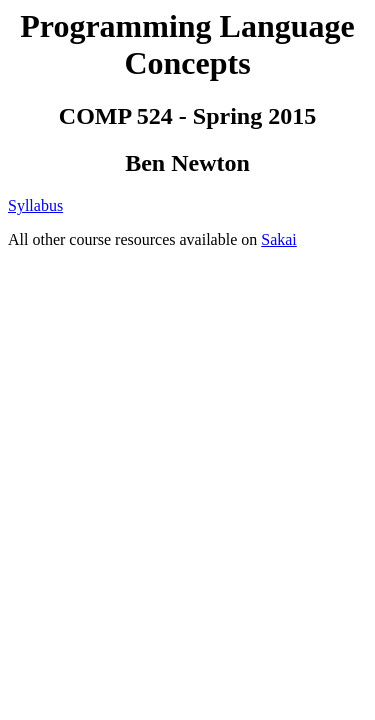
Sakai (279, 239)
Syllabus (35, 205)
